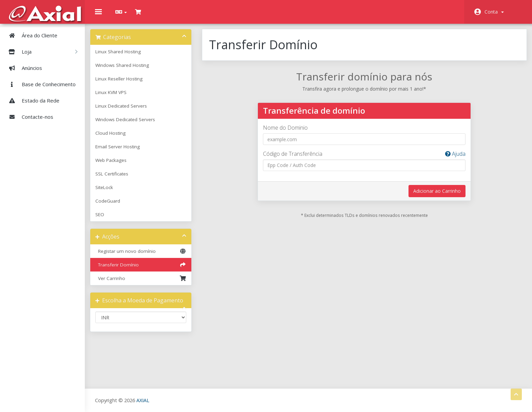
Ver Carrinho (145, 283)
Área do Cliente (30, 35)
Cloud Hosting (116, 138)
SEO (105, 220)
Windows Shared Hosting (127, 70)
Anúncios (23, 68)
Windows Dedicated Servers (130, 125)
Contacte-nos (28, 117)
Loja (40, 52)
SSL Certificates (117, 179)
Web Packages (116, 165)
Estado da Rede (31, 100)
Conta (494, 12)
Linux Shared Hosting (123, 57)
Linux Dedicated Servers (126, 111)
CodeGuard (113, 206)
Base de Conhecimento (40, 84)
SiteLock (109, 192)
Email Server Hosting (123, 152)
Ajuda (452, 159)
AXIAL (143, 400)
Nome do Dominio (287, 133)
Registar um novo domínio (145, 256)
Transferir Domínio (145, 270)
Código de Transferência (363, 159)
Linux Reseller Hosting (124, 84)
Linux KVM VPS (116, 97)
